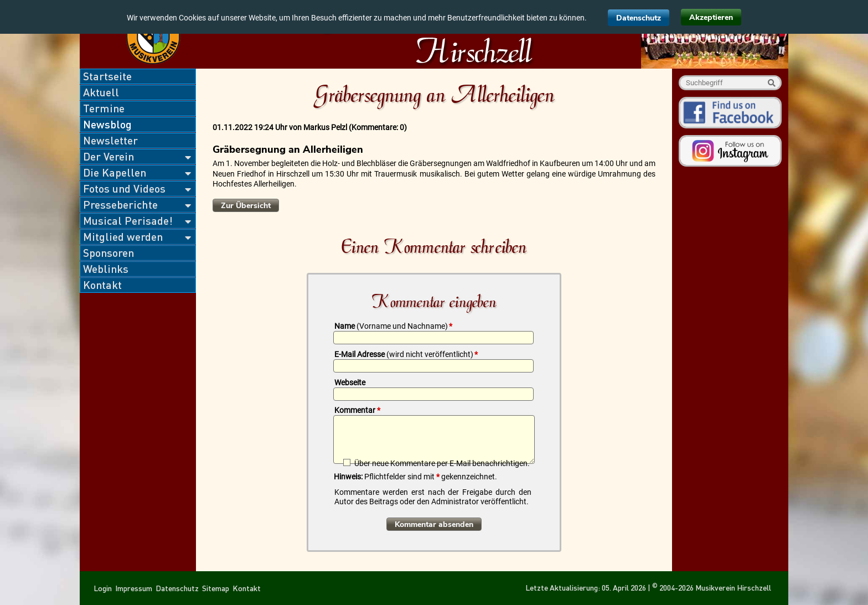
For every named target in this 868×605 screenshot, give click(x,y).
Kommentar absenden (434, 524)
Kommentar (357, 410)
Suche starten (771, 83)
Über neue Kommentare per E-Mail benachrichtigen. (442, 463)
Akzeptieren (711, 17)
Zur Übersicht (246, 206)
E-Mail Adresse (406, 354)
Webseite (350, 382)
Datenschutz (639, 18)
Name (393, 326)
